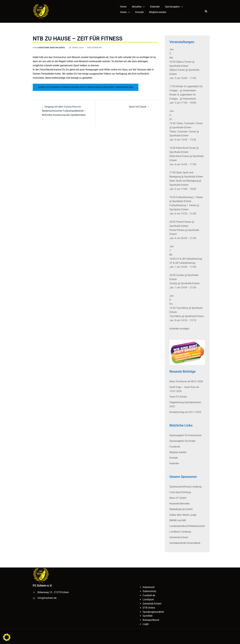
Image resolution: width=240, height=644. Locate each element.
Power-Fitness (177, 230)
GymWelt (148, 616)
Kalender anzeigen (179, 329)
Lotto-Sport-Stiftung (180, 492)
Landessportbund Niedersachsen (187, 526)
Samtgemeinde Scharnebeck (185, 543)
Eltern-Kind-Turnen (179, 156)
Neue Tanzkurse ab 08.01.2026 (186, 381)
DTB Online (149, 608)
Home (123, 7)
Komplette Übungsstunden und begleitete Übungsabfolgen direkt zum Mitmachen (86, 87)
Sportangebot (172, 7)
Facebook (175, 447)
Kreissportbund (151, 620)
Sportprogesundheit (153, 612)
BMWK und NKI (178, 520)
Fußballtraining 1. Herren (183, 205)
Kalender (155, 7)
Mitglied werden (158, 12)
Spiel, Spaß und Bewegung (184, 181)
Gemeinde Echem (179, 537)
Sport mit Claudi (138, 107)
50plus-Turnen (177, 70)
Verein (123, 12)
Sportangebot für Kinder (182, 441)
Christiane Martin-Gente (51, 48)
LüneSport (148, 599)
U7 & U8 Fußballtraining (182, 263)
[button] (7, 637)
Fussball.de (149, 595)
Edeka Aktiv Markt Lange (183, 515)
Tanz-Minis (175, 316)
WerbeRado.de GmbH (181, 509)
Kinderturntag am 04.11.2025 (185, 412)
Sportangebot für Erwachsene (185, 435)
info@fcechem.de (47, 598)
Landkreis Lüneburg (180, 532)
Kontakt (140, 12)
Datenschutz (149, 591)
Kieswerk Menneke (179, 504)
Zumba (173, 283)
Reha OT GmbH (178, 498)
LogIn (146, 624)
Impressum (149, 587)
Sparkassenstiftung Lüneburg (185, 487)
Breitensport (95, 48)
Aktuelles (137, 7)
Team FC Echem (178, 397)
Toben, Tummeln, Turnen (183, 132)
